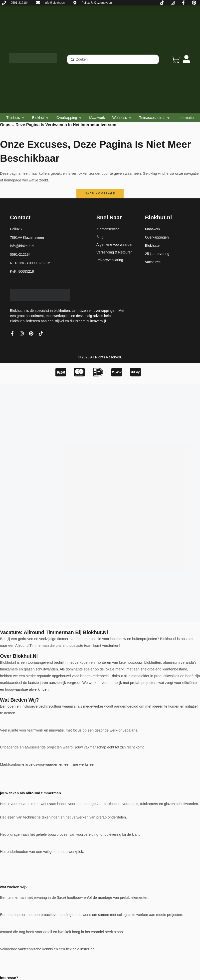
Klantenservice (108, 229)
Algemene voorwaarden (115, 245)
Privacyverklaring (110, 260)
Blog (100, 237)
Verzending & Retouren (114, 252)
